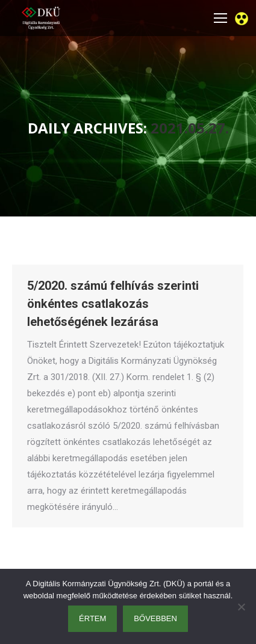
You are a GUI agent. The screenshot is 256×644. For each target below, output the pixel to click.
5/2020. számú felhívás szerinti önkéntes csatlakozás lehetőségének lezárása (113, 304)
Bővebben (155, 618)
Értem (92, 618)
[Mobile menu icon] (220, 18)
